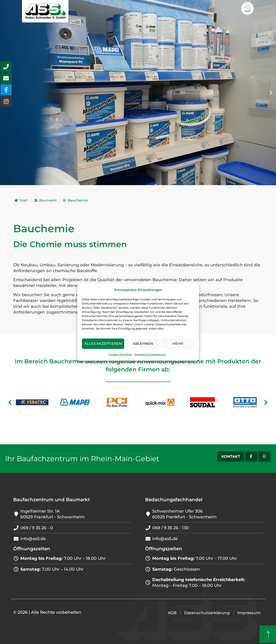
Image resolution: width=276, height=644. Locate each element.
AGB (169, 613)
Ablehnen (143, 344)
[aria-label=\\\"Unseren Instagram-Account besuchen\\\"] (6, 101)
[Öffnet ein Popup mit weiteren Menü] (247, 8)
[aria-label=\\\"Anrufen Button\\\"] (6, 67)
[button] (271, 93)
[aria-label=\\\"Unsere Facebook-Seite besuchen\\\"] (6, 90)
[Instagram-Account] (263, 456)
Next (269, 402)
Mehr (178, 344)
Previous (7, 402)
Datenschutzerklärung (150, 354)
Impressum (248, 613)
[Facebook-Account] (248, 456)
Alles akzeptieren (103, 344)
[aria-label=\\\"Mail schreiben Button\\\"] (6, 78)
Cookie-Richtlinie (120, 354)
